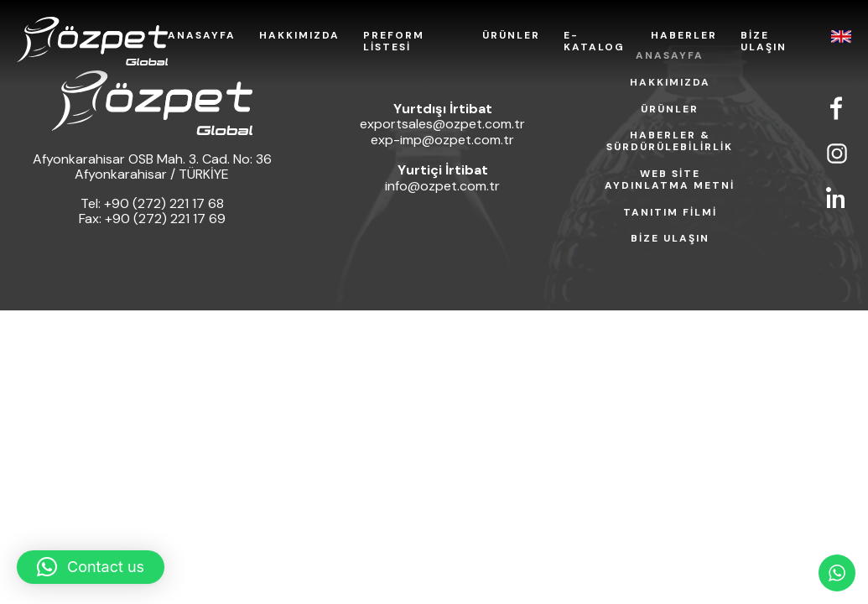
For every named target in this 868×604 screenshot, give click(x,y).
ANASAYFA (202, 36)
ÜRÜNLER (511, 36)
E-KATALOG (594, 42)
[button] (91, 567)
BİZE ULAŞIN (764, 42)
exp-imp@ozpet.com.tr (442, 140)
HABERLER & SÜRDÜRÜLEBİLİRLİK (670, 142)
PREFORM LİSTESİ (394, 42)
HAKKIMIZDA (299, 36)
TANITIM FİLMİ (670, 213)
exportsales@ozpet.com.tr (442, 124)
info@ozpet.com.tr (442, 186)
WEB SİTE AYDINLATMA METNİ (670, 180)
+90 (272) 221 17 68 (164, 203)
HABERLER (684, 36)
